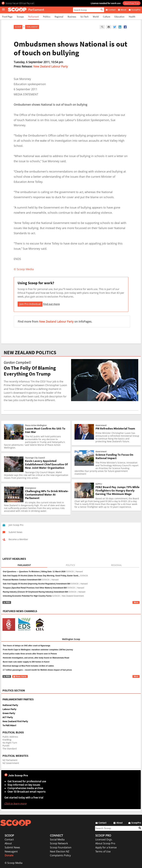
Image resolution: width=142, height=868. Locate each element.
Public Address (10, 737)
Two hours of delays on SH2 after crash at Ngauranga (27, 646)
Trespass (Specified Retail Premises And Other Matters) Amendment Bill (35, 588)
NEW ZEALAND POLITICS (30, 352)
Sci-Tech (84, 17)
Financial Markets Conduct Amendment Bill (22, 580)
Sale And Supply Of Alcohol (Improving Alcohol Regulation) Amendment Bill (37, 584)
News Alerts (20, 676)
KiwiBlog (7, 740)
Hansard (79, 572)
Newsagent (11, 851)
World (96, 17)
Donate (9, 855)
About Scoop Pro (105, 843)
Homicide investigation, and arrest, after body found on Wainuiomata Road (36, 658)
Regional (59, 17)
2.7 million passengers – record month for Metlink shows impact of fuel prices (37, 670)
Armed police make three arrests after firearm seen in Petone (30, 654)
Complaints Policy (60, 855)
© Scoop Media (14, 863)
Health (132, 17)
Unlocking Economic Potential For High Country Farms (27, 596)
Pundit (6, 746)
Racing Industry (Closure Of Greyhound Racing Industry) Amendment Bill (35, 592)
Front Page (7, 17)
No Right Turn (10, 743)
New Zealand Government (73, 596)
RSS (7, 602)
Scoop (18, 27)
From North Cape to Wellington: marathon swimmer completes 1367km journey (38, 650)
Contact (9, 839)
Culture (107, 17)
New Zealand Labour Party (51, 66)
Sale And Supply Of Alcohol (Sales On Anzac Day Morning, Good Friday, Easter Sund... (41, 576)
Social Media (57, 839)
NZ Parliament (10, 760)
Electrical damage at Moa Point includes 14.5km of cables (28, 666)
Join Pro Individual (30, 304)
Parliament (33, 17)
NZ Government (11, 763)
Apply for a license (106, 847)
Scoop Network (59, 843)
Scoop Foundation (61, 847)
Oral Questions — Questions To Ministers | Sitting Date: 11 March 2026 (34, 572)
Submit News (12, 847)
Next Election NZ (60, 851)
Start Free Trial (132, 3)
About (8, 843)
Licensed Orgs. (104, 839)
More (136, 602)
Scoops (20, 17)
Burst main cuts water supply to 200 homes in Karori (26, 662)
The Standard (10, 749)
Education (119, 17)
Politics (47, 17)
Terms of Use (103, 851)
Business (72, 17)
